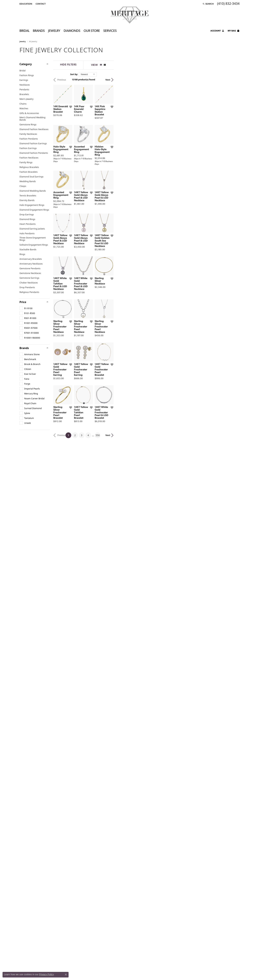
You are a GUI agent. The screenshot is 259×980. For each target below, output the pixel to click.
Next (234, 80)
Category (26, 64)
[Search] (208, 4)
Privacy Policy (46, 974)
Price (23, 302)
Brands (39, 31)
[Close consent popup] (66, 975)
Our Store (92, 31)
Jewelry (54, 31)
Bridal (24, 31)
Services (110, 31)
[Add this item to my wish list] (113, 149)
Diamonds (72, 31)
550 (161, 698)
